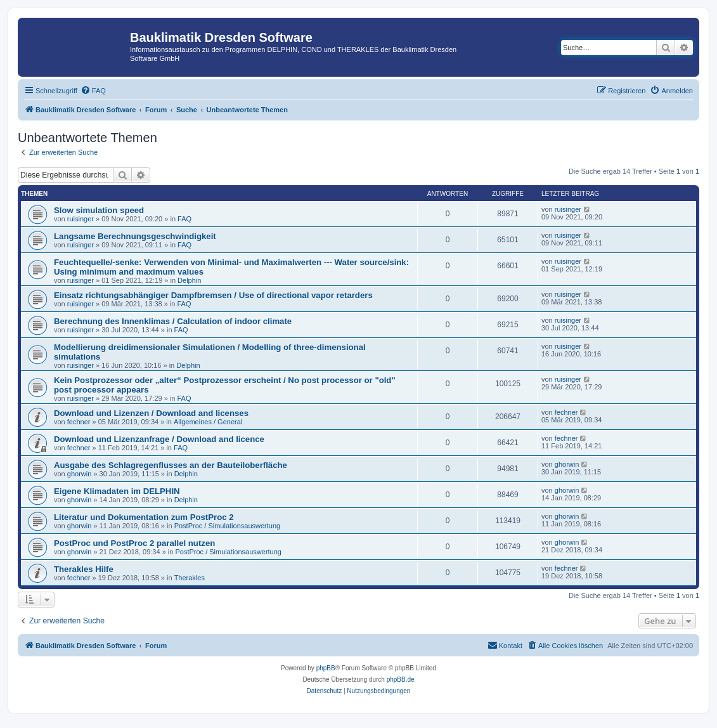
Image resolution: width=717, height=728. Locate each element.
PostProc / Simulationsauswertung (228, 526)
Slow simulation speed (99, 210)
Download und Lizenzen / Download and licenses (151, 413)
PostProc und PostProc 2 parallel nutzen (134, 543)
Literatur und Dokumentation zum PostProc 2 (144, 517)
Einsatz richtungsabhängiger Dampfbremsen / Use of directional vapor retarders (213, 295)
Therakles (190, 578)
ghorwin (80, 474)
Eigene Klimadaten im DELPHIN (117, 491)
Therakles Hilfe (84, 569)
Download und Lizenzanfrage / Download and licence (159, 439)
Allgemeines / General (208, 422)
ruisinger (81, 219)
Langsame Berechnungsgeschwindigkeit (135, 236)
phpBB (326, 668)
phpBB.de (401, 679)
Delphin (189, 280)
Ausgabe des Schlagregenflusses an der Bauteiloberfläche (171, 465)
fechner (79, 422)
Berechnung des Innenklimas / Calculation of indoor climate (173, 321)
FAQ (184, 219)
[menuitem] (93, 91)
